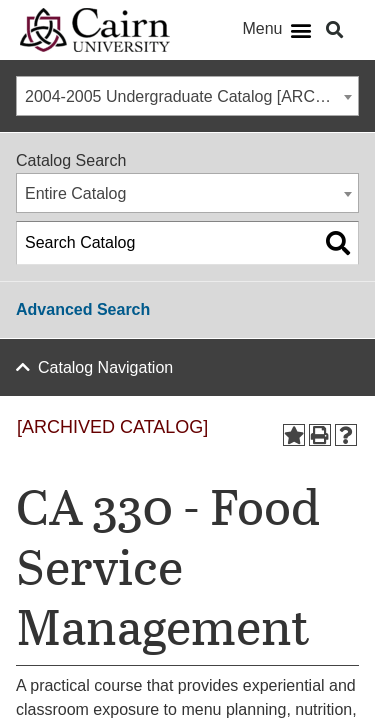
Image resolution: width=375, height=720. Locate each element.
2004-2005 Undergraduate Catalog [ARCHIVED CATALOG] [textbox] (191, 96)
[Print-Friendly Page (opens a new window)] (320, 435)
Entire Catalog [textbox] (75, 193)
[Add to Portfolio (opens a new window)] (294, 435)
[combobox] (187, 96)
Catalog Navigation (105, 367)
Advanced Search (83, 309)
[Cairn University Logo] (95, 30)
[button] (301, 30)
